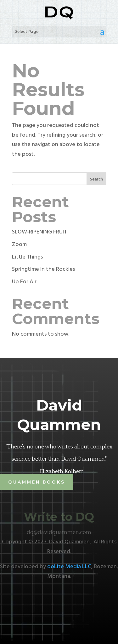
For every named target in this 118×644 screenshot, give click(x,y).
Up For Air (24, 282)
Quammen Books (37, 482)
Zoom (19, 245)
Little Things (27, 257)
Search (96, 179)
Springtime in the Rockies (43, 269)
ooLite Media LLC (69, 567)
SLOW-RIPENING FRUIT (39, 232)
